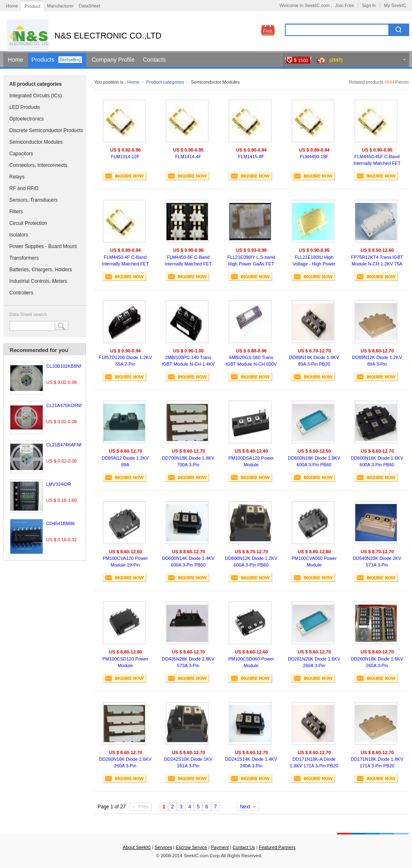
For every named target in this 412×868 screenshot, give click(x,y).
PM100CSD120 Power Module (125, 662)
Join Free (345, 5)
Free (268, 31)
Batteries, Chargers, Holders (41, 270)
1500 (303, 60)
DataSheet (89, 6)
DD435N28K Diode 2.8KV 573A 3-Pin (188, 662)
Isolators (19, 235)
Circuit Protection (28, 223)
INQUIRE (125, 176)
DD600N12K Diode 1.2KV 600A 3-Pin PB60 (251, 562)
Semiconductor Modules (36, 142)
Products (43, 60)
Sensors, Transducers (34, 200)
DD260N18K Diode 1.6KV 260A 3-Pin (377, 662)
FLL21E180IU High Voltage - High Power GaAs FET (314, 262)
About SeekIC (137, 847)
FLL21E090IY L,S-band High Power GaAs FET (251, 260)
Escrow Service (191, 847)
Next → (248, 807)
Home (12, 6)
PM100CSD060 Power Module (251, 662)
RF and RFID (24, 188)
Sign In (369, 5)
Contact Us (244, 847)
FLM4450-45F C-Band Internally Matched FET (377, 160)
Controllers (22, 293)
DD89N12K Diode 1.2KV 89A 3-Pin (377, 361)
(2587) (336, 60)
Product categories (165, 82)
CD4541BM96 (61, 523)
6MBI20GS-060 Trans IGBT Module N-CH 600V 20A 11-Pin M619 (251, 362)
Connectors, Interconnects (39, 165)
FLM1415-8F (251, 157)
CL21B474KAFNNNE (68, 445)
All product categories (36, 84)
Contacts (154, 60)
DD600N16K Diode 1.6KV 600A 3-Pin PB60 (377, 461)
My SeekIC (395, 5)
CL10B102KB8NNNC (68, 366)
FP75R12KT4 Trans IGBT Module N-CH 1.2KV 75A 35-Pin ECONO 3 (377, 262)
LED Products (25, 107)
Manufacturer (60, 6)
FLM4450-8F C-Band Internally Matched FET (188, 260)
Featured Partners (277, 847)
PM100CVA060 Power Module (314, 562)
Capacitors (21, 154)
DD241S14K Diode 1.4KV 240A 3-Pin (251, 762)
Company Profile (113, 60)
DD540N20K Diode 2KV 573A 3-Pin (377, 562)
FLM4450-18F (314, 157)
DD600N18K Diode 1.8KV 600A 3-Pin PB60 (314, 461)
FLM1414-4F (188, 157)
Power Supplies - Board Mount (43, 246)
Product (32, 6)
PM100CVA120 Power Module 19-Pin (125, 562)
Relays (17, 177)
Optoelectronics (27, 119)
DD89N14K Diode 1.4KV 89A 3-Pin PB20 (314, 361)
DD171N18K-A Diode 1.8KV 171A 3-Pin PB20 (314, 762)
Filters (16, 212)
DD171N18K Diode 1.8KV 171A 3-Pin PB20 (377, 762)
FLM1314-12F (125, 157)
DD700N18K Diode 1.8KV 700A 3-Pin (188, 461)
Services (163, 847)
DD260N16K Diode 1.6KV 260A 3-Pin (125, 762)
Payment (220, 847)
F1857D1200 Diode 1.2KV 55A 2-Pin (125, 361)
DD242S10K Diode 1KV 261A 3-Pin (188, 762)
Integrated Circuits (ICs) (36, 96)
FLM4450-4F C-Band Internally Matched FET (125, 260)
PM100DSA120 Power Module (251, 461)
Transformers (24, 258)
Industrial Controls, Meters (39, 281)
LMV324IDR (59, 484)
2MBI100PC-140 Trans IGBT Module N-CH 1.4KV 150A (188, 362)
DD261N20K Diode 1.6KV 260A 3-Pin (314, 662)
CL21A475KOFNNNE (68, 405)
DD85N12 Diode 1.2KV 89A (125, 461)
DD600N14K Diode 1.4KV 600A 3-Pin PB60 (188, 562)
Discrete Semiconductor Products (46, 130)
